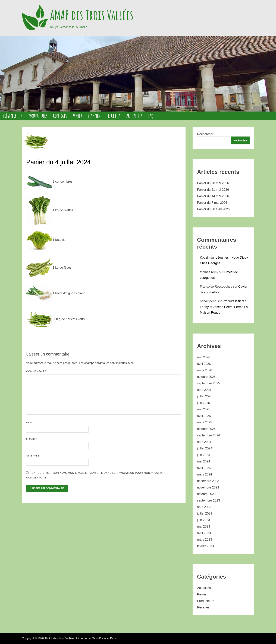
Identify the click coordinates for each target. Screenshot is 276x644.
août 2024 (204, 442)
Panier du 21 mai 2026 (213, 190)
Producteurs (38, 116)
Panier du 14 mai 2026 (213, 196)
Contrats (60, 116)
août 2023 (204, 507)
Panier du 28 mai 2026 (213, 183)
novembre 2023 (208, 487)
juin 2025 (203, 403)
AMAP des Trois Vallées (92, 15)
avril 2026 (204, 364)
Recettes (114, 116)
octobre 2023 (206, 494)
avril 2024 (204, 468)
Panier (77, 116)
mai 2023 (203, 526)
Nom (30, 423)
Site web (33, 456)
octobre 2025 (206, 377)
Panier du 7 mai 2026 (212, 203)
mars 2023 (204, 540)
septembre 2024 (208, 435)
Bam (113, 638)
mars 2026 (204, 370)
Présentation (13, 116)
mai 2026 (203, 357)
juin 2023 (203, 520)
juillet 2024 (205, 448)
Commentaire (37, 371)
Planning (95, 116)
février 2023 (205, 546)
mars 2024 (204, 474)
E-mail (32, 439)
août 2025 (204, 390)
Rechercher (205, 134)
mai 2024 (203, 461)
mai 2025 (203, 409)
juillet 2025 (205, 396)
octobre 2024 (206, 429)
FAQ (151, 116)
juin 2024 (203, 455)
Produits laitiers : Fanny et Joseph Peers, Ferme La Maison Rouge (224, 307)
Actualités (134, 116)
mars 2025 (204, 422)
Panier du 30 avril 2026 (213, 209)
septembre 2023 (208, 500)
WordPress (99, 638)
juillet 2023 (205, 513)
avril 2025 (204, 416)
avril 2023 (204, 533)
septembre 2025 (208, 383)
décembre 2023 (208, 481)
